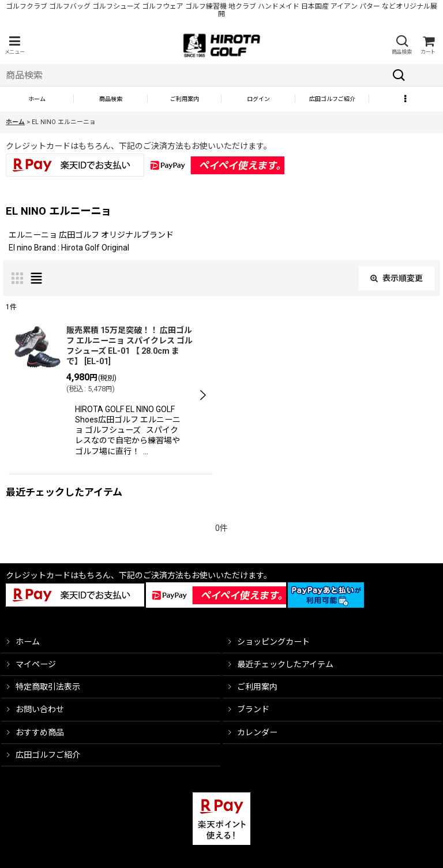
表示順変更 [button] (397, 278)
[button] (14, 45)
